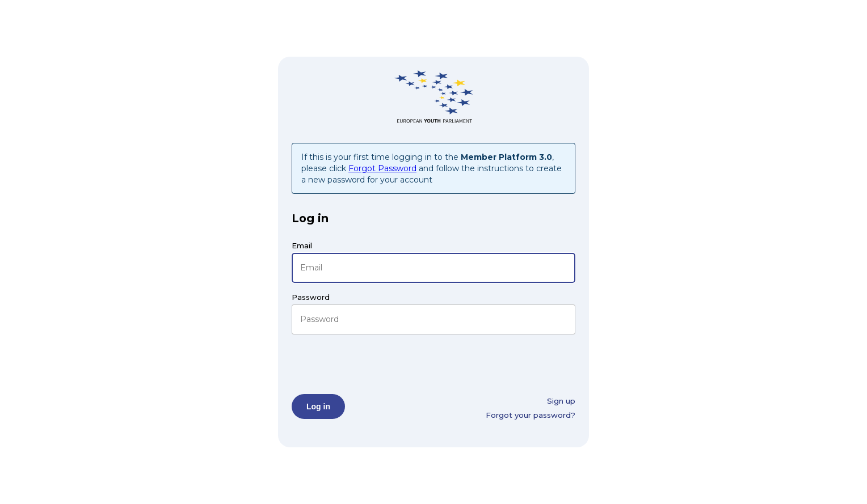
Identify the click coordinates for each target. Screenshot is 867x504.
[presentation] (378, 364)
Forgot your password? (531, 415)
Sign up (561, 401)
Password (311, 297)
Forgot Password (382, 168)
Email (302, 245)
